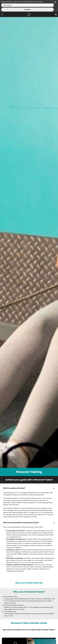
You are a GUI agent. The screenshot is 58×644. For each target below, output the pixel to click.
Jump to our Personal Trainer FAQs (29, 583)
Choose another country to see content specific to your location (22, 2)
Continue (28, 9)
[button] (29, 488)
